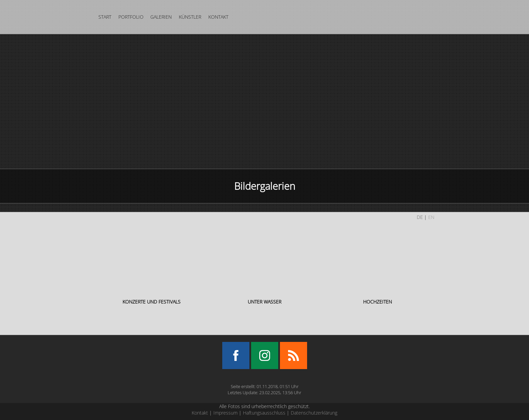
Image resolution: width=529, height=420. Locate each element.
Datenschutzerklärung (314, 413)
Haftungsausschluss (264, 413)
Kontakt (218, 17)
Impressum (225, 413)
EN (431, 217)
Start (105, 17)
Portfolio (131, 17)
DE (420, 217)
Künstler (190, 17)
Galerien (161, 17)
